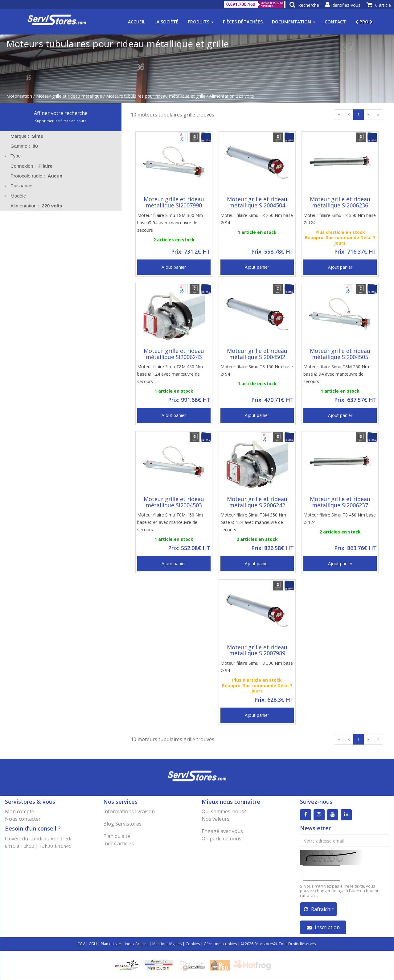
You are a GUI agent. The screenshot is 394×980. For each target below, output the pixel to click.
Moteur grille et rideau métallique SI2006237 (340, 502)
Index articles (119, 843)
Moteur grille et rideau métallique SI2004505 (340, 354)
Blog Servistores (122, 824)
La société (166, 22)
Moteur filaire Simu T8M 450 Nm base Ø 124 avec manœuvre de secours (170, 374)
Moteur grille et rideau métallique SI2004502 (257, 354)
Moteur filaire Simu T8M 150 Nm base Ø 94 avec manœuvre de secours (170, 522)
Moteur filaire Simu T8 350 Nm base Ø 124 (340, 219)
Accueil (137, 22)
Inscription (323, 927)
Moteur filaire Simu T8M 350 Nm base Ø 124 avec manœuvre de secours (253, 522)
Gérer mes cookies (220, 944)
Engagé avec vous (222, 831)
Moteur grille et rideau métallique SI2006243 (174, 354)
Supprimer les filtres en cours (61, 121)
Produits (201, 22)
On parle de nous (222, 839)
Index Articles (137, 944)
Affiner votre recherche (61, 113)
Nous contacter (23, 819)
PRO (364, 22)
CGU (93, 944)
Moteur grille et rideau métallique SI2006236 (340, 202)
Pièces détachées (243, 22)
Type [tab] (12, 156)
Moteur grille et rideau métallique (69, 96)
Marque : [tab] (27, 136)
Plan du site (117, 836)
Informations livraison (129, 811)
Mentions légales (167, 944)
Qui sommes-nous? (224, 811)
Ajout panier (174, 267)
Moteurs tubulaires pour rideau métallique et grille (156, 96)
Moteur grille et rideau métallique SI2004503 (174, 502)
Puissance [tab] (17, 186)
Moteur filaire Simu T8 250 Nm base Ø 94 (257, 219)
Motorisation (19, 96)
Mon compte (20, 811)
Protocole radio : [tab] (37, 176)
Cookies (193, 944)
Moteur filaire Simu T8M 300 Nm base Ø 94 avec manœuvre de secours (170, 223)
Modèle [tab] (14, 196)
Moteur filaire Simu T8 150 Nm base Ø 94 (257, 370)
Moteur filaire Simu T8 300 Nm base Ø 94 (257, 667)
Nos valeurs (215, 819)
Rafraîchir (319, 909)
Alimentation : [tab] (36, 206)
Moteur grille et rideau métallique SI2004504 (257, 202)
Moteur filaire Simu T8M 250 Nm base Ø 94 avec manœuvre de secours (336, 374)
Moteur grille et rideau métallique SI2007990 (174, 202)
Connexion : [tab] (31, 166)
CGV (81, 944)
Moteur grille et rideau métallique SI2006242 (257, 502)
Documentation (294, 22)
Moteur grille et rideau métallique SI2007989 (257, 650)
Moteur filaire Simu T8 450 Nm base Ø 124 (340, 519)
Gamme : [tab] (24, 146)
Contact (335, 22)
